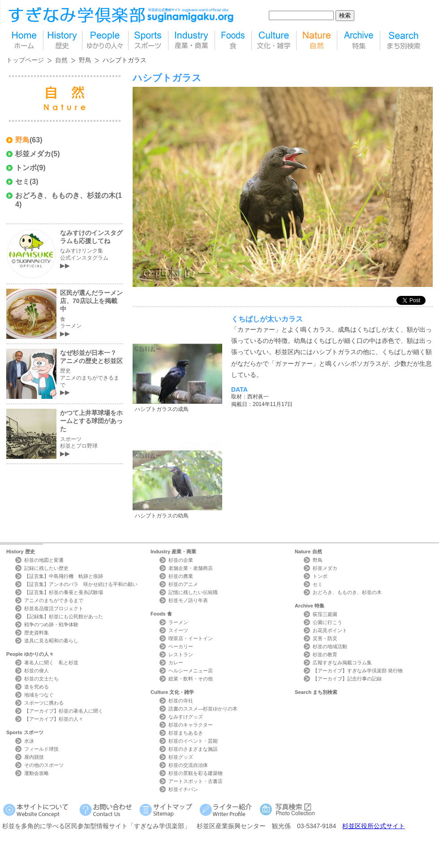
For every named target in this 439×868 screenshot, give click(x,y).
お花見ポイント (330, 630)
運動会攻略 (37, 773)
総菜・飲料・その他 (191, 679)
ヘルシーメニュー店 (191, 671)
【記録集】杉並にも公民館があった (64, 616)
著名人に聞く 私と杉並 (51, 663)
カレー (176, 663)
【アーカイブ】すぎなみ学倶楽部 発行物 (358, 671)
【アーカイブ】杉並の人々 (54, 719)
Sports (25, 732)
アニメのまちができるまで (54, 600)
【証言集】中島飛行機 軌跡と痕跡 (64, 576)
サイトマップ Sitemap (167, 810)
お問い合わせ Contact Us (107, 810)
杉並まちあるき (186, 733)
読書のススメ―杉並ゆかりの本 (203, 709)
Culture (172, 692)
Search (316, 692)
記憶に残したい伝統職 (193, 592)
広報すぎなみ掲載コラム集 (342, 663)
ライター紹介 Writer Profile (227, 810)
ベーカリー (181, 646)
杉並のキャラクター (191, 725)
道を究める (37, 687)
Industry (173, 552)
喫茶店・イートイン (191, 638)
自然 (317, 41)
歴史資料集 (37, 633)
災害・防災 (325, 638)
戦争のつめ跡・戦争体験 (51, 624)
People (30, 654)
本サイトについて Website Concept (39, 810)
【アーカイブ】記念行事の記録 (347, 679)
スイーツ (178, 630)
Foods (161, 614)
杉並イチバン (183, 789)
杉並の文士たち (41, 679)
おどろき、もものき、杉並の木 (65, 195)
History (21, 552)
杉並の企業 (181, 560)
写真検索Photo (288, 810)
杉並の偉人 (37, 671)
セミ (22, 182)
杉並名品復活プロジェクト (54, 608)
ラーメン (178, 622)
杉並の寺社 (181, 701)
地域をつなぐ (39, 695)
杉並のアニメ (183, 584)
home (25, 41)
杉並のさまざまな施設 (193, 749)
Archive (310, 606)
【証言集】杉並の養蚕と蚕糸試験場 (64, 592)
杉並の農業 (181, 576)
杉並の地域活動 (330, 646)
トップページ (25, 60)
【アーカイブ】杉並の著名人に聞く (64, 711)
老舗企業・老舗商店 (191, 568)
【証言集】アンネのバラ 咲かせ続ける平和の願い (81, 584)
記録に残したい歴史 (46, 568)
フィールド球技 (41, 749)
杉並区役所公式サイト (374, 826)
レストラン (181, 654)
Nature (308, 552)
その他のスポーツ (44, 765)
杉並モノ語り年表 (188, 600)
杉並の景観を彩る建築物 (196, 773)
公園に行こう (327, 622)
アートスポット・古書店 (196, 781)
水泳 (29, 741)
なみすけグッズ (186, 717)
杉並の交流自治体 (188, 765)
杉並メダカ (33, 154)
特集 (359, 41)
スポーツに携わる (44, 703)
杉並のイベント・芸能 (193, 741)
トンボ (26, 168)
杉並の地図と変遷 (44, 560)
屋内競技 (34, 757)
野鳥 (85, 60)
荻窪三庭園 (325, 614)
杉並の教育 (325, 654)
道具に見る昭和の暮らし (51, 641)
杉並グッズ (181, 757)
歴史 (63, 41)
